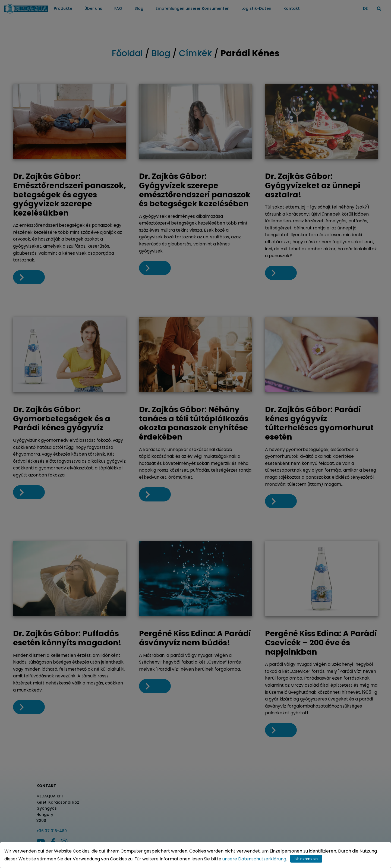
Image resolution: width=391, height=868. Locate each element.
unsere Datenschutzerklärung (254, 859)
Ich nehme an (306, 859)
